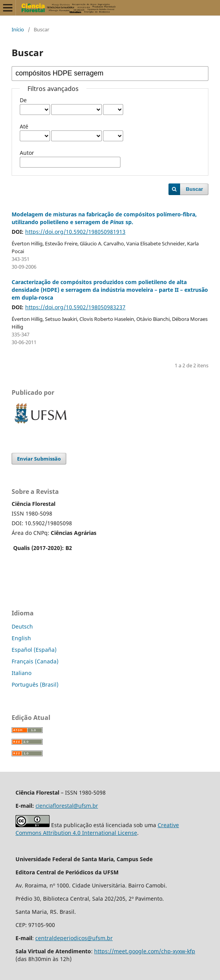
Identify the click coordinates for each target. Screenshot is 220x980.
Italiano (21, 673)
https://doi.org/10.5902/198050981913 (75, 232)
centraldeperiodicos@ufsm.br (74, 938)
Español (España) (34, 650)
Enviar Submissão (39, 459)
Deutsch (22, 626)
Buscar (194, 189)
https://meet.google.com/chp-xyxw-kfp (145, 951)
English (21, 638)
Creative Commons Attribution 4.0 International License (97, 829)
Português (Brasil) (35, 684)
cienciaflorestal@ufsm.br (67, 806)
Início (18, 29)
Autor (27, 153)
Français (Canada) (35, 661)
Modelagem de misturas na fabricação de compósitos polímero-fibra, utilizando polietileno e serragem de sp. (104, 218)
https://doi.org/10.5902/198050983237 (75, 307)
